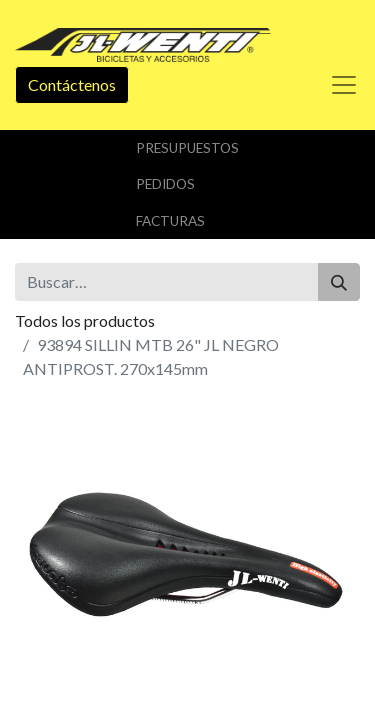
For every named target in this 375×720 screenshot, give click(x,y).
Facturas (170, 221)
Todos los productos (85, 320)
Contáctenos (72, 84)
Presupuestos (187, 148)
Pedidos (165, 184)
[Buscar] (339, 282)
